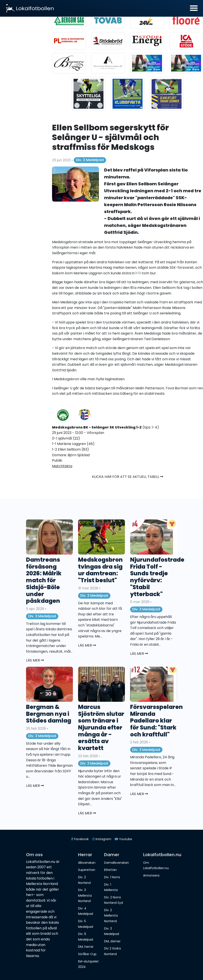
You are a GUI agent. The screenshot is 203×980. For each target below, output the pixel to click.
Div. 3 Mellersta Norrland (85, 895)
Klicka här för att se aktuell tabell (128, 477)
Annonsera (151, 875)
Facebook (80, 839)
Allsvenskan (87, 863)
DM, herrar (86, 947)
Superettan (87, 870)
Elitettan (110, 870)
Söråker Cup (87, 954)
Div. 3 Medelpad (90, 160)
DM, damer (112, 941)
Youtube (123, 839)
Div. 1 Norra (112, 877)
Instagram (102, 839)
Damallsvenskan (116, 863)
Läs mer (35, 660)
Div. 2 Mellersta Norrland (111, 916)
